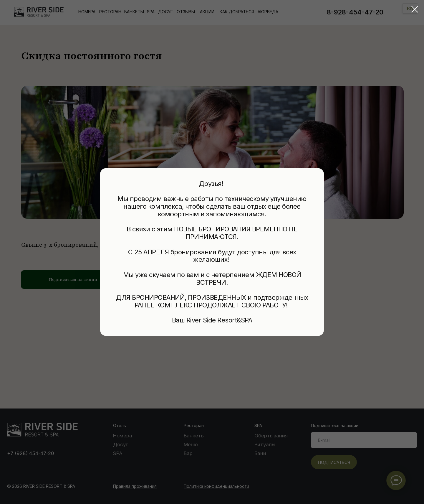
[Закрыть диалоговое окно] (415, 9)
